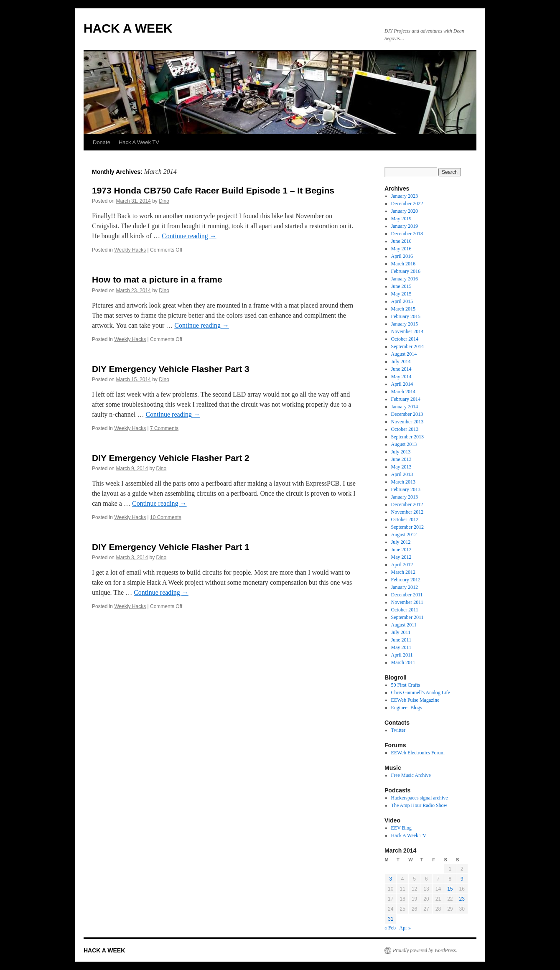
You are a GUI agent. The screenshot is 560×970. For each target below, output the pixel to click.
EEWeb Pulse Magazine (415, 700)
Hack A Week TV (139, 142)
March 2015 (403, 309)
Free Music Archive (411, 775)
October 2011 (405, 610)
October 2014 (405, 339)
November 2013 (407, 422)
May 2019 (401, 219)
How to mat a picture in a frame (157, 279)
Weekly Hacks (130, 250)
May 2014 (401, 377)
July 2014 (401, 362)
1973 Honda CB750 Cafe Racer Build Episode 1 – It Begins (213, 190)
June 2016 (401, 241)
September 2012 (407, 527)
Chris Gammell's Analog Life (421, 692)
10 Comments (166, 517)
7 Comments (164, 428)
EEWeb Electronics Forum (418, 753)
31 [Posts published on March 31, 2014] (391, 919)
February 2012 (406, 580)
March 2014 (403, 392)
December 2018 (407, 234)
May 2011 (401, 647)
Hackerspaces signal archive (420, 798)
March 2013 (403, 482)
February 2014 (406, 399)
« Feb (390, 928)
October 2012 (405, 519)
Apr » (405, 928)
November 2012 (407, 512)
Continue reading (189, 236)
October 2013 (405, 429)
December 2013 (407, 414)
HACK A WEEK (128, 28)
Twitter (398, 730)
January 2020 (405, 211)
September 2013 (407, 437)
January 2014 (405, 407)
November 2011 (407, 602)
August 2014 (404, 354)
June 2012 (401, 550)
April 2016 (402, 256)
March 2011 (403, 662)
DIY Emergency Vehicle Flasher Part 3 (171, 369)
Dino (164, 201)
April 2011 (402, 655)
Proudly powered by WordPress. (425, 950)
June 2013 (401, 459)
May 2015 (401, 294)
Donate (102, 142)
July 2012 (401, 542)
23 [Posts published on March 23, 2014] (462, 899)
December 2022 (407, 204)
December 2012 (407, 504)
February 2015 (406, 316)
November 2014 (407, 331)
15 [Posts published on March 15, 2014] (450, 889)
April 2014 (402, 384)
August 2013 (404, 444)
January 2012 (405, 587)
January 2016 (405, 279)
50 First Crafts (406, 685)
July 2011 (401, 632)
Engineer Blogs (407, 708)
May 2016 (401, 249)
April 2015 (402, 301)
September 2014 (407, 346)
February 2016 (406, 271)
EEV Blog (401, 828)
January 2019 (405, 226)
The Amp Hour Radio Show (419, 805)
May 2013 (401, 467)
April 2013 (402, 474)
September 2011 (407, 617)
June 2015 (401, 286)
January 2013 (405, 497)
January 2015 (405, 324)
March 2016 (403, 264)
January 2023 (405, 196)
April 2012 (402, 565)
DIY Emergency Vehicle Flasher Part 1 (171, 547)
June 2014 (401, 369)
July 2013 (401, 452)
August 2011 (404, 625)
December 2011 (407, 595)
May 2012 (401, 557)
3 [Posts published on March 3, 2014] (391, 879)
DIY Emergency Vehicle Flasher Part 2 (171, 458)
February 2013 (406, 489)
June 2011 (401, 640)
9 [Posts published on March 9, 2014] (462, 879)
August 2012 (404, 535)
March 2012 (403, 572)
